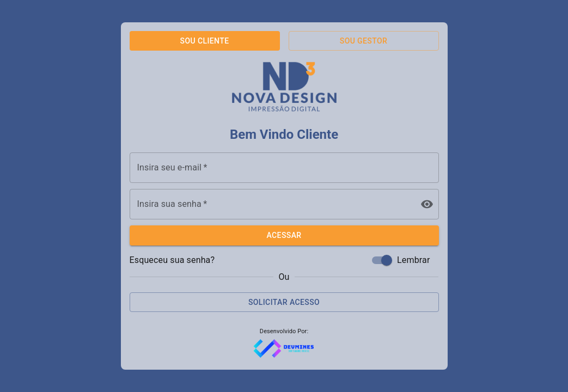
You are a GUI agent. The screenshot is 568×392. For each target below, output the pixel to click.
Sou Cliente (205, 41)
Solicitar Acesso (284, 302)
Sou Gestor (364, 41)
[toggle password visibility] (427, 204)
